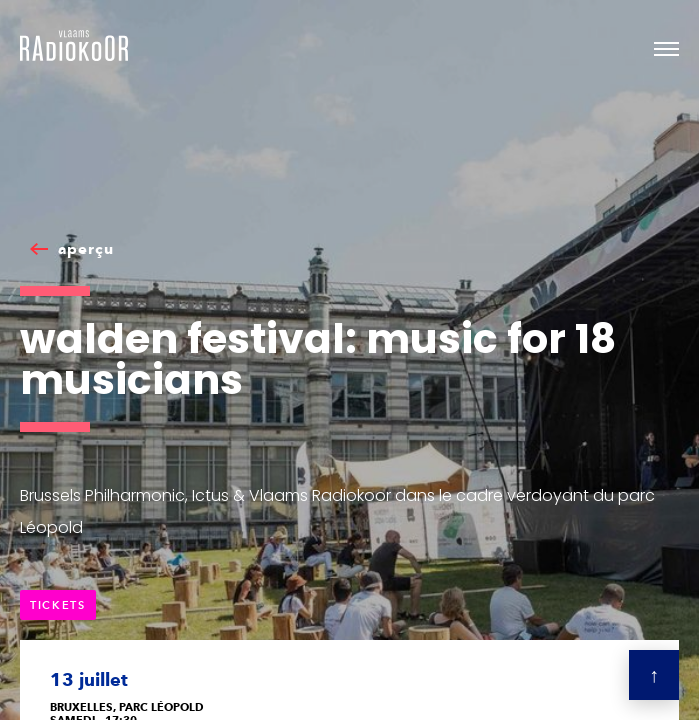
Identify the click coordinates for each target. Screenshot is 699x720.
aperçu (86, 249)
